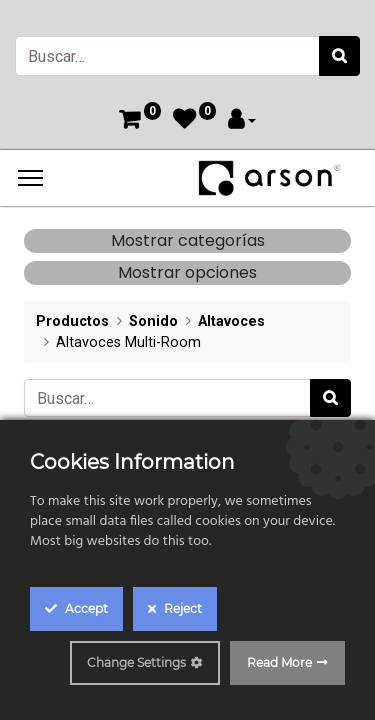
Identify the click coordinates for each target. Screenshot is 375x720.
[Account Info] (242, 121)
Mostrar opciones (187, 272)
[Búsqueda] (339, 56)
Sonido (153, 321)
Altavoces (231, 321)
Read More (279, 662)
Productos (72, 321)
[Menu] (30, 178)
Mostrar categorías (188, 240)
